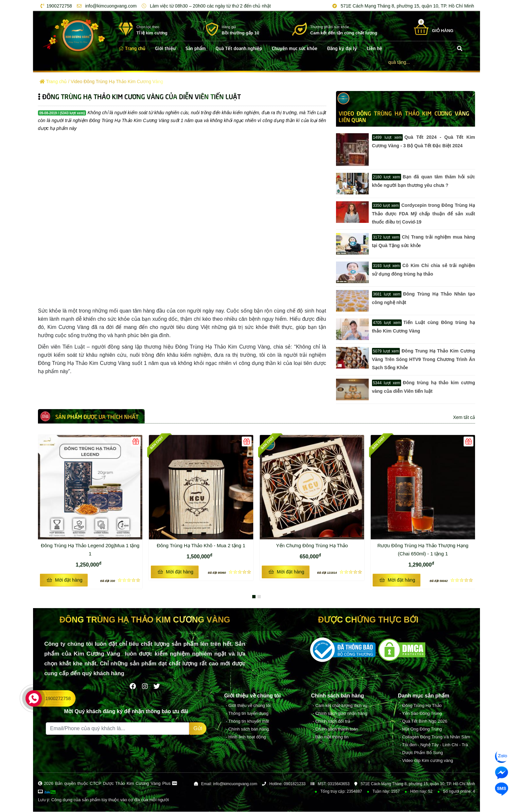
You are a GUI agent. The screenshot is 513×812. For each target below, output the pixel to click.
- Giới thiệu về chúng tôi (248, 706)
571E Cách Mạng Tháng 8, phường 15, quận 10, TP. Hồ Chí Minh (402, 6)
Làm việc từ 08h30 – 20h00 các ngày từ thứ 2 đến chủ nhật (205, 6)
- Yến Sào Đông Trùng (421, 714)
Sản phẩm (196, 48)
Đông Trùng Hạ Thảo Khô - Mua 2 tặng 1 (204, 545)
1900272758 (55, 6)
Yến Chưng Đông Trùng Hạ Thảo (312, 545)
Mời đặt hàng (64, 580)
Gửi (198, 729)
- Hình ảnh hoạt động (246, 737)
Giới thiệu (165, 48)
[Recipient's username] (117, 729)
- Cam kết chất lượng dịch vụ (340, 706)
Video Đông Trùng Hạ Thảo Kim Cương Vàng (117, 81)
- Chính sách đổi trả (331, 722)
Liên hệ (374, 48)
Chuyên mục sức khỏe (295, 48)
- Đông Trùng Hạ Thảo (421, 706)
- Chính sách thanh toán (336, 729)
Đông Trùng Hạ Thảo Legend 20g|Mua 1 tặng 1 (91, 549)
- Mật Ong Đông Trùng (421, 729)
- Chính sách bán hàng (247, 729)
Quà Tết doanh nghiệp (239, 48)
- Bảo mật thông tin (331, 737)
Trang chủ (132, 48)
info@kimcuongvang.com (106, 6)
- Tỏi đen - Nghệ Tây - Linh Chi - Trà (434, 745)
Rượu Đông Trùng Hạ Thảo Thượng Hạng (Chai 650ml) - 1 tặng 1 (425, 549)
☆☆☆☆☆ (120, 580)
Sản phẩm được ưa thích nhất (97, 416)
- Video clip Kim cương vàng (426, 761)
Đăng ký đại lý (342, 48)
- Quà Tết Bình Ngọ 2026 (423, 722)
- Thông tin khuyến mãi (247, 722)
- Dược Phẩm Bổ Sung (421, 753)
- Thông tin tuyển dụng (247, 714)
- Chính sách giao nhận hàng (340, 714)
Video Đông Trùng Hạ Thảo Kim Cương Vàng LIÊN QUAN (404, 116)
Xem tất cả (464, 417)
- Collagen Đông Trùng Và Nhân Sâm (435, 737)
